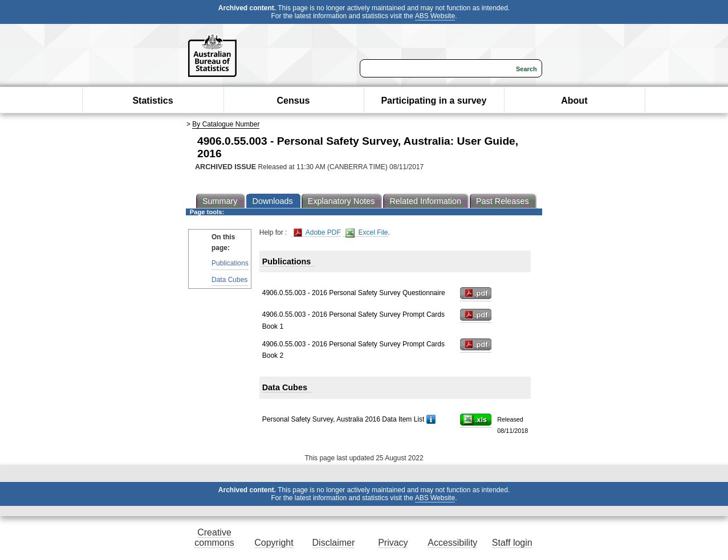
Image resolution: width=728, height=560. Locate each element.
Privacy (393, 543)
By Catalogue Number (226, 124)
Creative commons (214, 537)
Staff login (512, 543)
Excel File (367, 233)
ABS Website (435, 16)
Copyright (274, 543)
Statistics (152, 101)
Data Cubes (229, 280)
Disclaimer (334, 543)
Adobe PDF (317, 233)
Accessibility (452, 543)
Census (294, 101)
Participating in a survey (434, 101)
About (574, 101)
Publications (230, 263)
